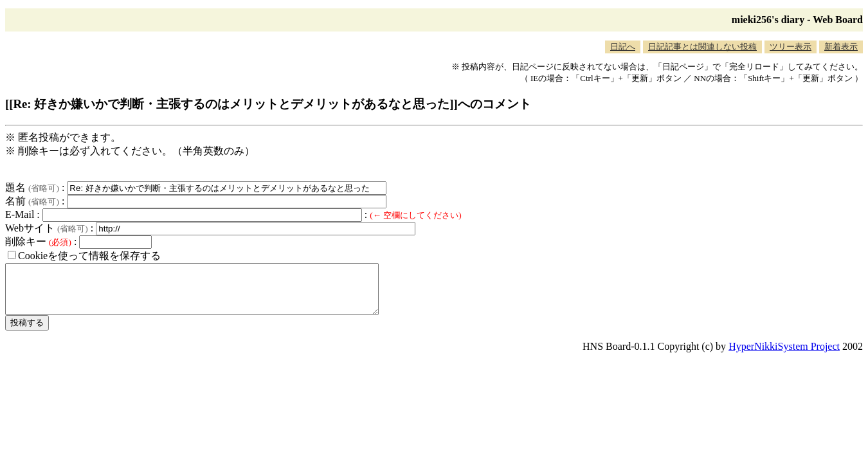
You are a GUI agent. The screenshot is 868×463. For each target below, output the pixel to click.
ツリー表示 (791, 47)
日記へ (623, 47)
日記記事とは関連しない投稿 (702, 47)
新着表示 (841, 47)
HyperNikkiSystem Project (784, 356)
